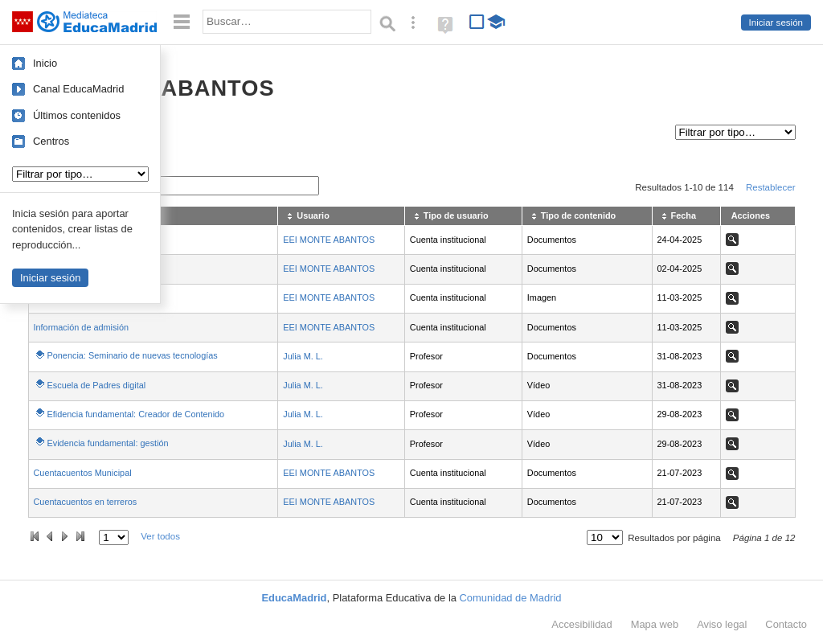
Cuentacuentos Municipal (83, 473)
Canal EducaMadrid (78, 89)
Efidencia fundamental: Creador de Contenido (136, 414)
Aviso (722, 624)
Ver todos (160, 536)
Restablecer (771, 187)
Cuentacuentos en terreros (86, 502)
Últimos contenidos (77, 115)
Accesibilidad (581, 624)
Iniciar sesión (776, 23)
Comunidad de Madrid (511, 598)
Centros (51, 141)
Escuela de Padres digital (97, 385)
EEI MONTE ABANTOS (329, 240)
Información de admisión (81, 327)
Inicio (45, 63)
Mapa (655, 624)
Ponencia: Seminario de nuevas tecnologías (133, 355)
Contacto (786, 624)
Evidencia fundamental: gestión (108, 443)
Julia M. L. (303, 356)
